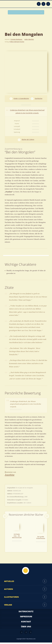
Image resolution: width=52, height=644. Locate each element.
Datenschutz (26, 613)
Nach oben (26, 572)
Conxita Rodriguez (16, 39)
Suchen (42, 12)
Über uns (26, 628)
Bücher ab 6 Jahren (28, 140)
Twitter (48, 4)
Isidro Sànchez (29, 39)
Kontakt (26, 623)
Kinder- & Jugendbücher (21, 99)
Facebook (43, 4)
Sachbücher (39, 99)
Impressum (26, 618)
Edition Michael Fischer (17, 42)
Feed (39, 4)
